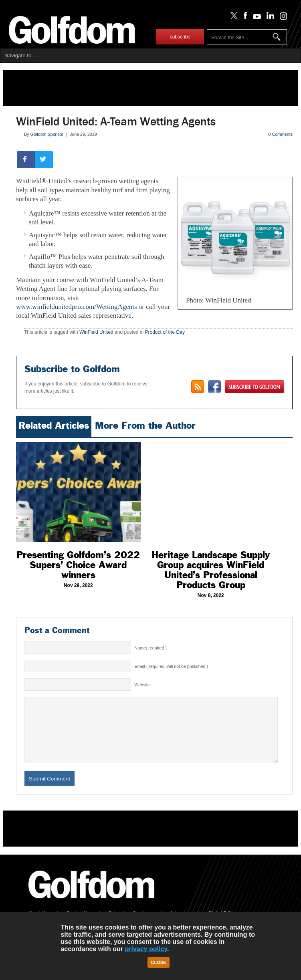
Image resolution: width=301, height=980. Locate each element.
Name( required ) (150, 648)
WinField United (96, 332)
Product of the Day (165, 332)
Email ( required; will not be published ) (171, 666)
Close (159, 962)
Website (142, 685)
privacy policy (146, 949)
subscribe (180, 37)
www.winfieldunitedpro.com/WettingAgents (77, 307)
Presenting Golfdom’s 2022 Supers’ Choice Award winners (78, 565)
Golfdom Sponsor (47, 134)
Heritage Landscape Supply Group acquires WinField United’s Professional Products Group (211, 570)
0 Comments (281, 134)
